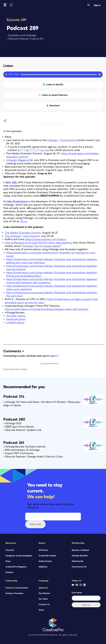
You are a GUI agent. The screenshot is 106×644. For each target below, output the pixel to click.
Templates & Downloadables (19, 556)
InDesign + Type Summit (61, 140)
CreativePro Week (47, 556)
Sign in (97, 5)
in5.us (23, 221)
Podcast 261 (14, 443)
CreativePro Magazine (16, 567)
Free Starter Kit (79, 567)
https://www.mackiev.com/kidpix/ (46, 239)
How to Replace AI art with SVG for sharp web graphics (38, 243)
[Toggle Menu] (11, 5)
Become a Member (81, 550)
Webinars (43, 567)
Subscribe (35, 524)
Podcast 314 (14, 397)
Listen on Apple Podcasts (53, 95)
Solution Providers (14, 593)
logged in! (54, 356)
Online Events (45, 561)
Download (53, 106)
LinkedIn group (15, 323)
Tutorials (10, 550)
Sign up (86, 605)
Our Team (43, 599)
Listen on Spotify (53, 84)
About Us (43, 588)
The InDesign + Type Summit (22, 236)
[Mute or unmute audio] (100, 75)
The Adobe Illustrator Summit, (23, 233)
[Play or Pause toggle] (6, 75)
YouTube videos (16, 316)
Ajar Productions (17, 201)
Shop (8, 561)
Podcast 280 (14, 419)
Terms (41, 610)
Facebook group (16, 319)
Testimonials (78, 561)
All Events (43, 550)
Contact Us (44, 604)
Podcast (9, 572)
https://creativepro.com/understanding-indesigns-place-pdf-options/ (47, 309)
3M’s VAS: (11, 183)
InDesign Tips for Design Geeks (41, 246)
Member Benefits (80, 556)
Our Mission (44, 593)
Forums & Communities (17, 588)
